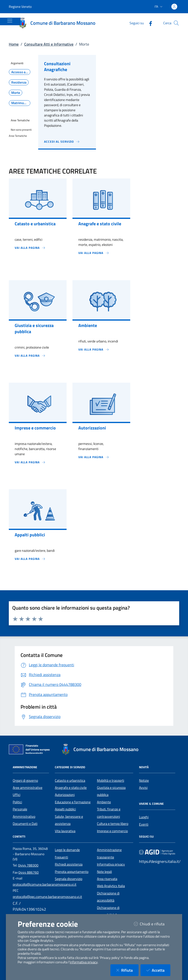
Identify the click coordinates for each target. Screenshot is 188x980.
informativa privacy (84, 962)
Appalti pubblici (65, 809)
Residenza (19, 82)
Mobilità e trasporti (111, 780)
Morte (16, 93)
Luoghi (144, 817)
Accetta (158, 970)
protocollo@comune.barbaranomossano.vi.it (45, 884)
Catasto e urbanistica (70, 780)
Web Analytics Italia (111, 886)
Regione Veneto (20, 6)
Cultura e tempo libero (113, 824)
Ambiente (104, 802)
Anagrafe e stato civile (71, 788)
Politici (17, 802)
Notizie (144, 780)
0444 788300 (28, 865)
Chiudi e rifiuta (152, 924)
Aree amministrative (28, 788)
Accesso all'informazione (21, 72)
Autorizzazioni (65, 795)
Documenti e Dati (25, 824)
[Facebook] (149, 23)
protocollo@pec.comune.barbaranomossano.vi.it (47, 897)
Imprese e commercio (112, 831)
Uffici (17, 795)
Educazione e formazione (73, 802)
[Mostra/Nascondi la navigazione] (10, 21)
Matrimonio (20, 103)
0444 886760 (29, 872)
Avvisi (143, 788)
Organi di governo (25, 780)
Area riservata (107, 879)
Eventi (144, 824)
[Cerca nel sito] (176, 23)
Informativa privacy (111, 864)
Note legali (104, 872)
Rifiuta (127, 970)
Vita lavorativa (65, 831)
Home (14, 44)
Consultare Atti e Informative (49, 44)
